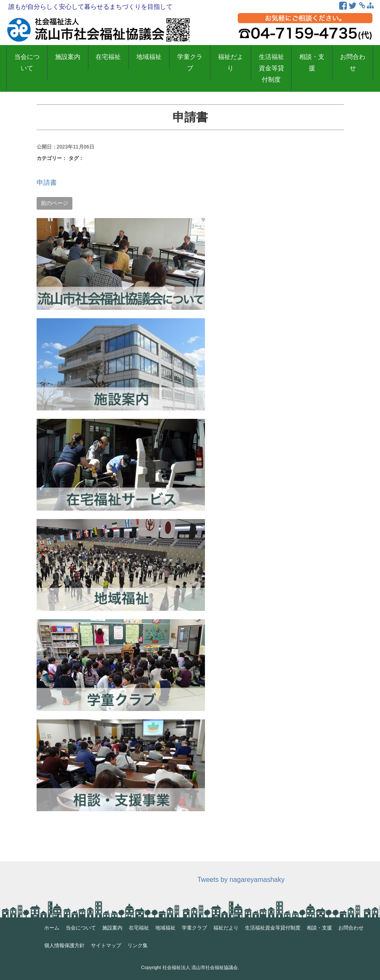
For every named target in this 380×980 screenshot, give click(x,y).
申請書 (47, 182)
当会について (27, 63)
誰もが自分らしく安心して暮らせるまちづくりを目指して (90, 7)
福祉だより (231, 63)
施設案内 (68, 57)
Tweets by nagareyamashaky (241, 880)
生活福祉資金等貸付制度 (271, 68)
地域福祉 (149, 57)
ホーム (52, 928)
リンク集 (138, 945)
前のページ (54, 203)
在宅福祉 (108, 57)
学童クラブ (190, 63)
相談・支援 (312, 63)
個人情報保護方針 (64, 945)
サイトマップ (106, 945)
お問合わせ (353, 63)
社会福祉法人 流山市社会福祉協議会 (200, 967)
